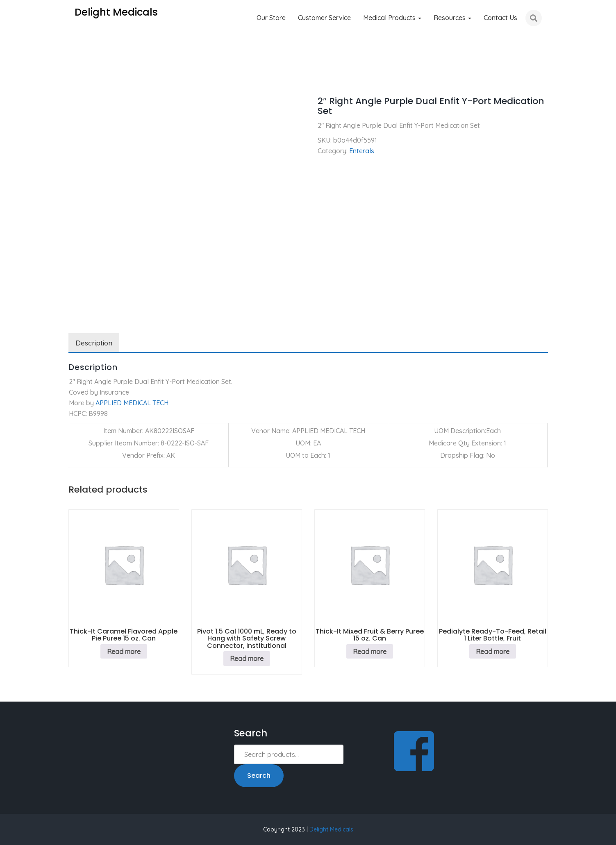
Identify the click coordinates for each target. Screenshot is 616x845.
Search (259, 776)
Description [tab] (94, 343)
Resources (452, 18)
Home (77, 78)
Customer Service (324, 18)
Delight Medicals (331, 829)
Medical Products (392, 18)
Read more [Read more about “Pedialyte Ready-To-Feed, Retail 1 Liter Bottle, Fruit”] (493, 652)
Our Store (271, 18)
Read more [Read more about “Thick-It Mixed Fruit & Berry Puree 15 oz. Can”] (370, 652)
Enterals (109, 78)
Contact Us (500, 18)
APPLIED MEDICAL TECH (132, 403)
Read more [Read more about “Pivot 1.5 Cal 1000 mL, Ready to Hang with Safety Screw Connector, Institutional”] (247, 659)
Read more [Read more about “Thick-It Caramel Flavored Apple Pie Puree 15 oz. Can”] (124, 652)
